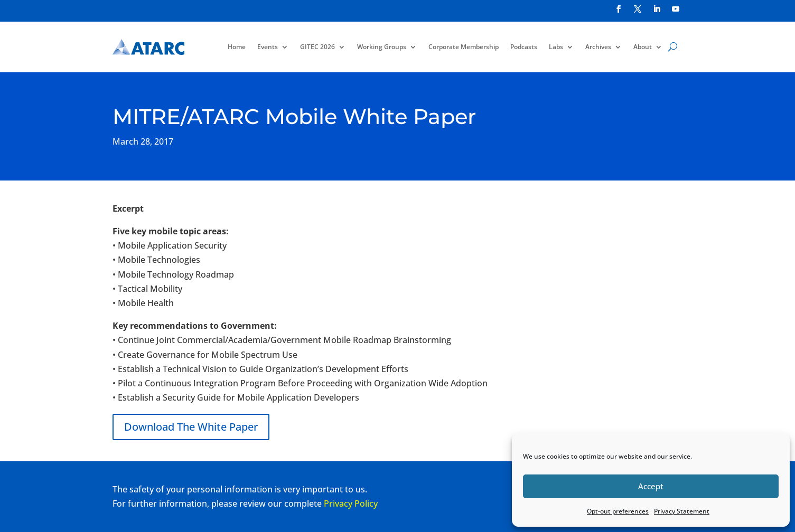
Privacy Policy (351, 503)
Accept (651, 486)
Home (237, 47)
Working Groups (382, 47)
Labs (556, 47)
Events (268, 47)
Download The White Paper (191, 427)
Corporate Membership (464, 47)
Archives (598, 47)
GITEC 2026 (317, 47)
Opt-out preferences (618, 511)
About (643, 47)
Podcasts (524, 47)
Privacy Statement (682, 511)
